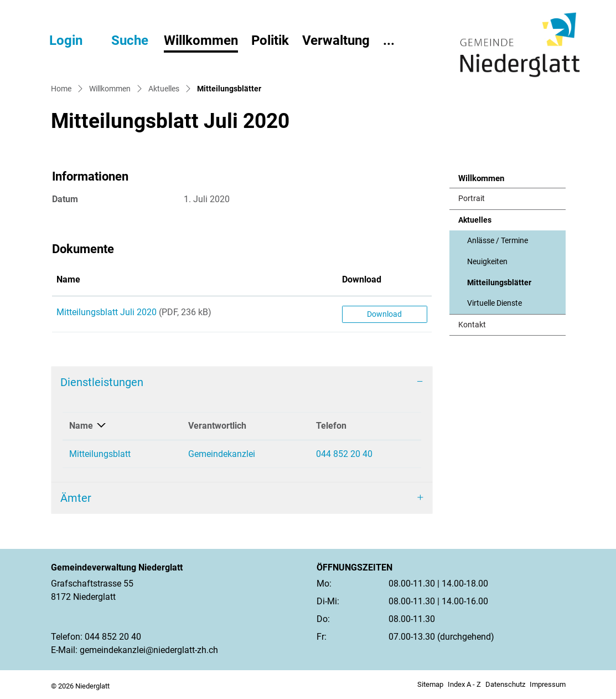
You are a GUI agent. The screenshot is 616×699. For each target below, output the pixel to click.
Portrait (472, 199)
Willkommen (201, 40)
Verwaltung (336, 40)
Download (384, 314)
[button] (120, 40)
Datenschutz (505, 684)
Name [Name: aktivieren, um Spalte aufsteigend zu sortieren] (68, 279)
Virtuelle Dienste (495, 303)
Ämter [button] (76, 498)
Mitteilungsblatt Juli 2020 (107, 312)
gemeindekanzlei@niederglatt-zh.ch (149, 650)
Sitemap (430, 684)
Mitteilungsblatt (100, 454)
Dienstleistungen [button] (102, 382)
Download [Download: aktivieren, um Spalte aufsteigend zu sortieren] (362, 279)
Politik (270, 40)
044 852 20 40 (344, 454)
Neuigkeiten (487, 262)
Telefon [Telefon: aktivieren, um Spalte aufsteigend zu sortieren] (331, 426)
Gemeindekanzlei (222, 454)
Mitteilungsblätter (499, 286)
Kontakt (472, 325)
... (389, 40)
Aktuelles (475, 220)
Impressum (548, 684)
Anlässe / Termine (498, 241)
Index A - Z (464, 684)
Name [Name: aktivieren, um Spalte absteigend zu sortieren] (81, 426)
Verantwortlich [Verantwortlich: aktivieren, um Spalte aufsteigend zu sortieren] (217, 426)
